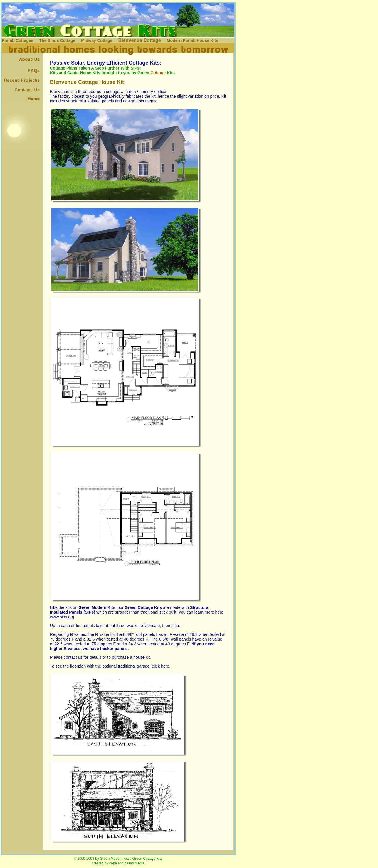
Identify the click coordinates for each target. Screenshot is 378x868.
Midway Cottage (97, 40)
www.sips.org (62, 617)
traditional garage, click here (143, 666)
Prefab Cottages (17, 40)
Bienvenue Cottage (140, 40)
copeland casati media (127, 863)
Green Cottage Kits (143, 607)
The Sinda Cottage (57, 40)
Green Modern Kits (115, 859)
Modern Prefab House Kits (193, 40)
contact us (73, 657)
